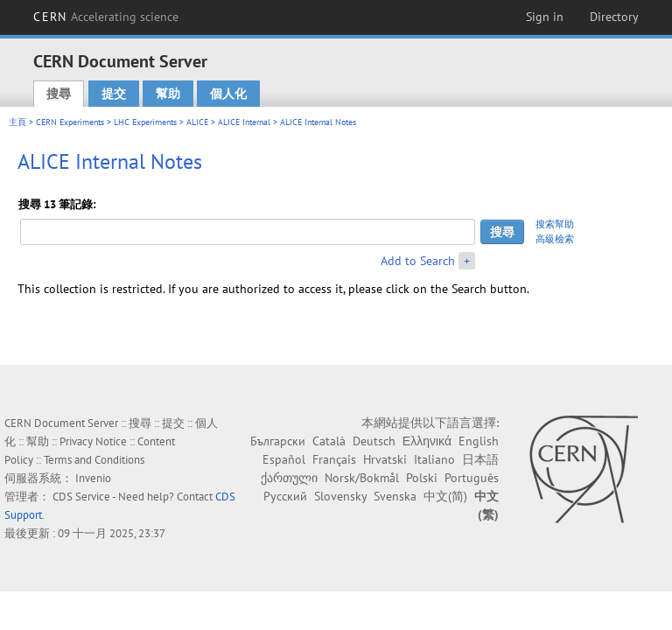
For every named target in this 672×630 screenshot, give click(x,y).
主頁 (17, 122)
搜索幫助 (555, 224)
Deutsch (374, 441)
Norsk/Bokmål (362, 478)
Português (472, 478)
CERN (106, 17)
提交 (114, 94)
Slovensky (340, 496)
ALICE (197, 122)
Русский (285, 496)
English (479, 441)
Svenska (395, 496)
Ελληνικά (427, 441)
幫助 (168, 94)
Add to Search (418, 261)
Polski (422, 478)
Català (329, 441)
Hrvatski (385, 459)
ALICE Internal (244, 122)
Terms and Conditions (94, 460)
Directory (614, 17)
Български (278, 441)
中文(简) (445, 496)
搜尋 (59, 94)
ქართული (289, 478)
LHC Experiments (145, 122)
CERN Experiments (70, 122)
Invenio (93, 478)
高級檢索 (555, 239)
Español (284, 459)
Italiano (434, 459)
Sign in (545, 17)
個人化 (228, 94)
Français (334, 459)
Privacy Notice (93, 441)
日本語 (480, 459)
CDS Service (81, 497)
